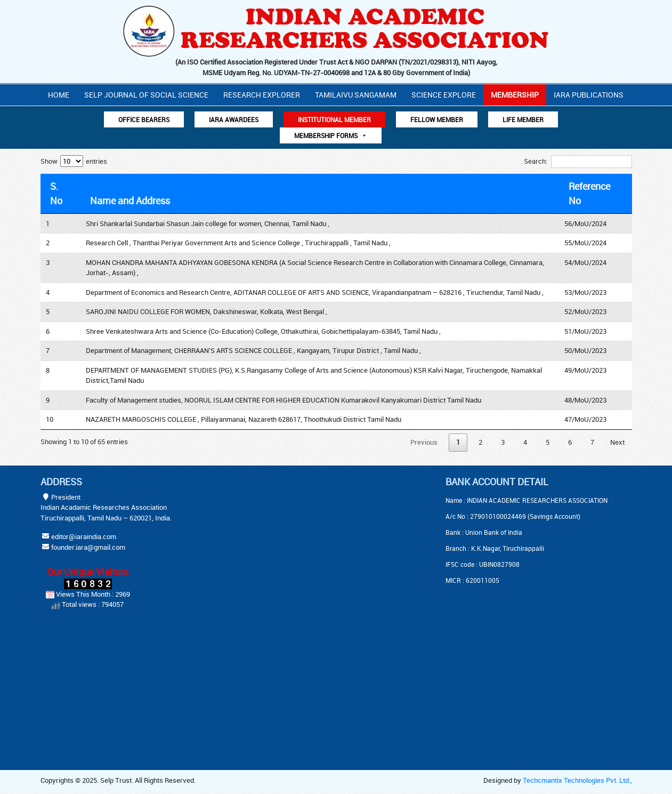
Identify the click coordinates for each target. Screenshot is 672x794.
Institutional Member (334, 119)
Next (617, 442)
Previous (424, 442)
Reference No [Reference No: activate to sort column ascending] (589, 193)
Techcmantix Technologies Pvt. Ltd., (577, 780)
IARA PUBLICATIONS (589, 95)
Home (59, 95)
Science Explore (444, 95)
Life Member (523, 119)
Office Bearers (144, 119)
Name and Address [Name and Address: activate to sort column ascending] (130, 200)
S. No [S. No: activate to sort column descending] (56, 193)
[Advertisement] (310, 543)
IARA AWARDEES (234, 119)
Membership (515, 95)
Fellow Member (437, 119)
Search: (578, 162)
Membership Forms (331, 135)
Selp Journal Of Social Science (146, 95)
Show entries (74, 161)
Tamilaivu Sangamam (356, 95)
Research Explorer (262, 95)
